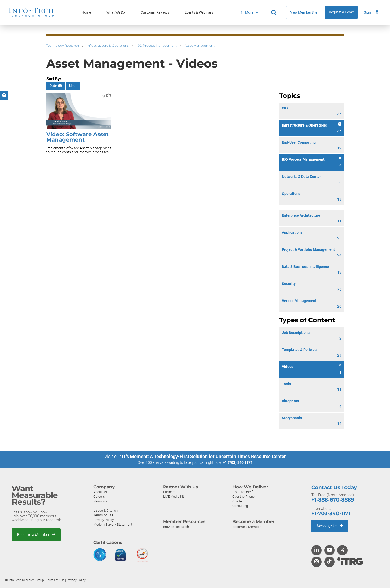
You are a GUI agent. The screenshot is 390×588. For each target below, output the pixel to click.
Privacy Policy (104, 520)
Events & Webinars (199, 13)
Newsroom (102, 501)
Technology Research (63, 45)
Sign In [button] (371, 13)
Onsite (237, 501)
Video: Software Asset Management (78, 137)
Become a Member (36, 535)
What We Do (116, 13)
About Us (100, 492)
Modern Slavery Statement (113, 524)
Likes (73, 86)
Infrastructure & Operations (108, 45)
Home (86, 13)
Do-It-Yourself (242, 492)
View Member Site (304, 12)
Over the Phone (244, 496)
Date (56, 86)
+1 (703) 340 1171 (238, 462)
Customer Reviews (155, 13)
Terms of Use (103, 515)
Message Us (330, 526)
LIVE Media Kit (174, 496)
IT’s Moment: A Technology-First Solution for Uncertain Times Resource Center (204, 456)
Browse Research (176, 527)
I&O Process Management (157, 45)
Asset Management (200, 45)
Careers (99, 496)
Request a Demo (341, 12)
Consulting (240, 506)
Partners (169, 492)
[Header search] (275, 13)
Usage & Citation (106, 510)
